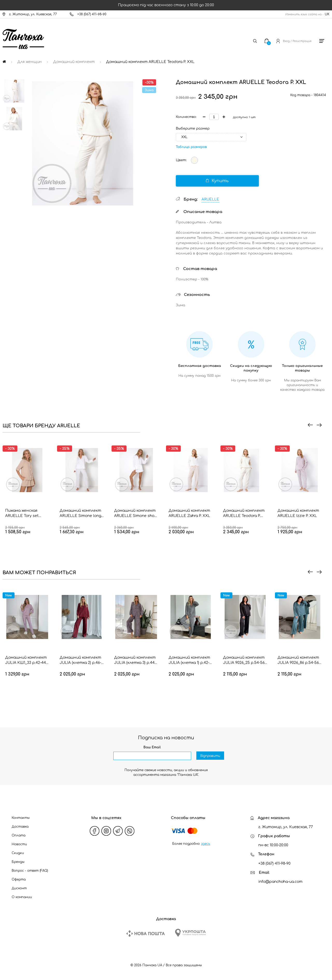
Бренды (18, 862)
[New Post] (146, 933)
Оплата (19, 835)
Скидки (18, 853)
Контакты (21, 818)
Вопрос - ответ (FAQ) (30, 871)
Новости (19, 844)
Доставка (20, 827)
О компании (22, 897)
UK (327, 14)
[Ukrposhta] (190, 933)
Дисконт (19, 888)
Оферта (19, 879)
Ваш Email (152, 747)
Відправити (210, 756)
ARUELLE (210, 199)
